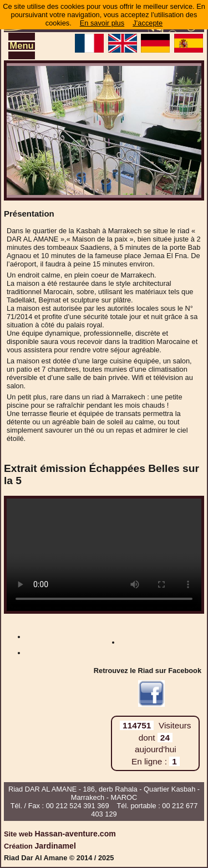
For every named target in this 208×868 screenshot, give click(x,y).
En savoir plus (102, 23)
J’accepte (148, 23)
